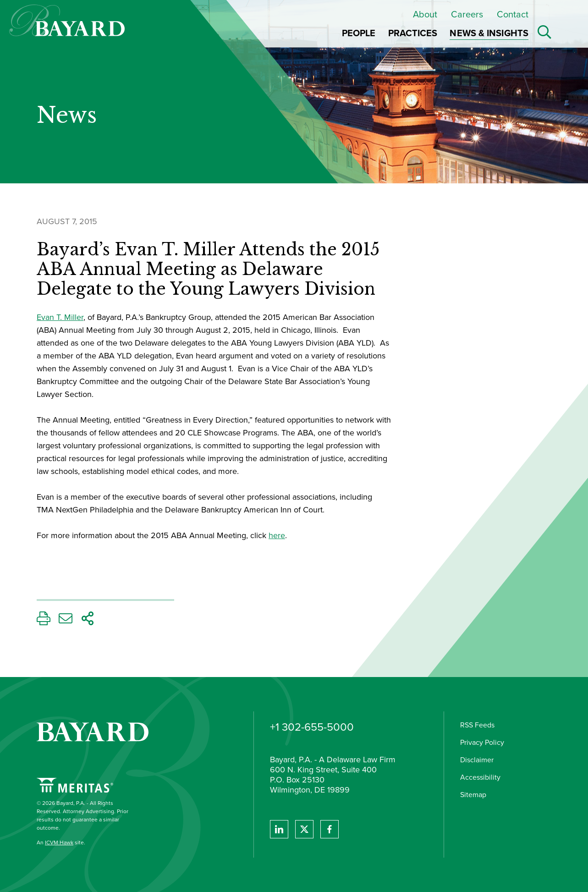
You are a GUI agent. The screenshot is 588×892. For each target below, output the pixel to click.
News (67, 116)
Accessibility (480, 777)
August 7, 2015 (67, 221)
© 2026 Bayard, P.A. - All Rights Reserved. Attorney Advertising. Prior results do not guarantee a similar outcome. (82, 815)
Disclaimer (477, 760)
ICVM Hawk (59, 842)
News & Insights (489, 33)
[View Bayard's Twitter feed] (304, 829)
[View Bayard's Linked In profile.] (279, 829)
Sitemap (473, 795)
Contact (513, 14)
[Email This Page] (66, 621)
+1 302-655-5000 (312, 727)
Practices (413, 33)
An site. (61, 842)
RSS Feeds (477, 725)
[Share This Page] (88, 621)
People (359, 33)
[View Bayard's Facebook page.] (330, 829)
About (425, 14)
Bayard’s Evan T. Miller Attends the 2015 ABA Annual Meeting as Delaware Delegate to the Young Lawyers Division (208, 270)
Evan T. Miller (60, 317)
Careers (467, 14)
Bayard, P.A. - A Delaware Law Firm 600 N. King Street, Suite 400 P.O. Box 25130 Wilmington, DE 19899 (333, 775)
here (277, 535)
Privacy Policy (482, 742)
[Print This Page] (44, 621)
